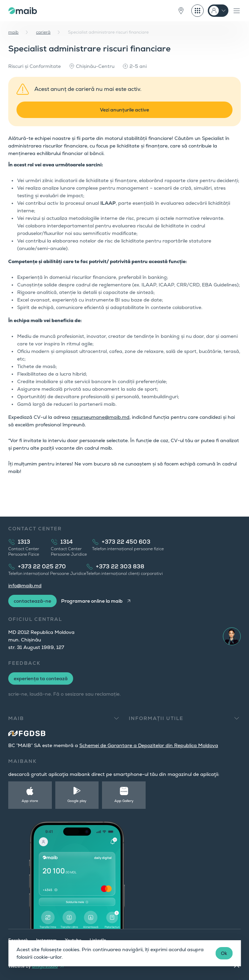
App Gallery (124, 801)
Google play (77, 801)
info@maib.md (25, 586)
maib (13, 32)
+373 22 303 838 (120, 566)
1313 (24, 542)
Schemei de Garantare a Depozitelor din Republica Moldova (149, 745)
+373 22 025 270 (42, 566)
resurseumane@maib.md (100, 417)
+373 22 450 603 (126, 542)
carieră (43, 32)
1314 (67, 542)
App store (30, 801)
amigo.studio (45, 966)
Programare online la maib (92, 601)
